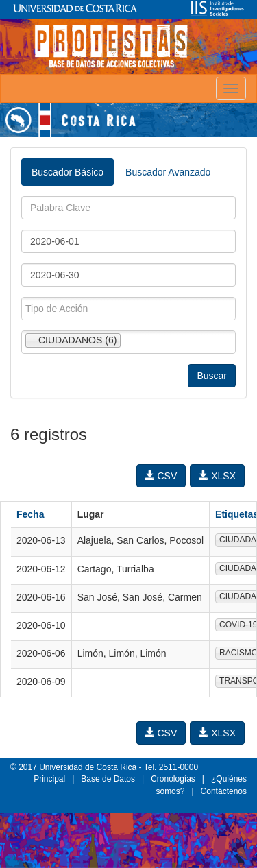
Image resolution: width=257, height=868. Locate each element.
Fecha (30, 514)
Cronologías (173, 779)
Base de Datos (108, 779)
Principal (49, 779)
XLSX (217, 476)
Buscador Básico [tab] (68, 172)
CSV (161, 476)
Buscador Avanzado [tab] (168, 172)
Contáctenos (224, 791)
